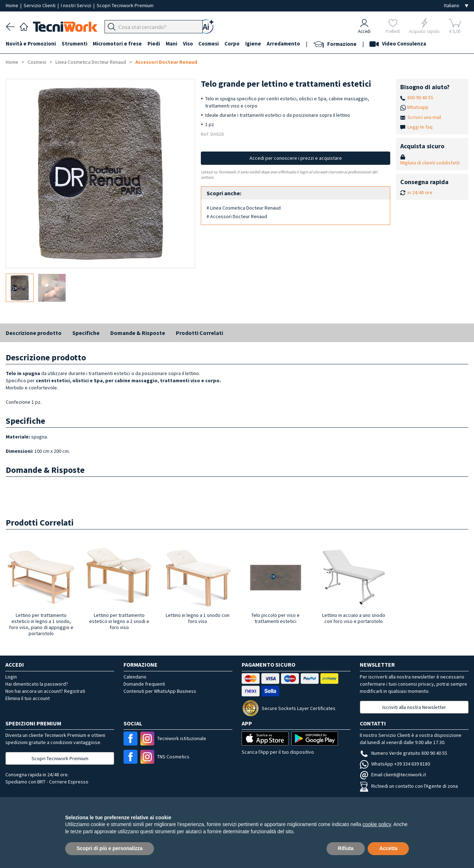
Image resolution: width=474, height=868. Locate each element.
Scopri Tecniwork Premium (125, 5)
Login (11, 677)
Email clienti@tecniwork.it (393, 775)
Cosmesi (209, 44)
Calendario (135, 677)
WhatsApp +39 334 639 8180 (395, 764)
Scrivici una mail (424, 117)
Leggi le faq (420, 127)
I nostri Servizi (77, 5)
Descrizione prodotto (34, 333)
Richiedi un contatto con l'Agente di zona (409, 786)
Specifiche (86, 333)
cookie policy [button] (377, 824)
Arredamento (284, 44)
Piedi (154, 44)
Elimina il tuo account (28, 698)
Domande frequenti (144, 684)
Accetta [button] (388, 848)
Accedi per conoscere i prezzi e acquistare (296, 158)
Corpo (233, 44)
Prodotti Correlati (199, 333)
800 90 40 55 (420, 97)
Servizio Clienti (40, 5)
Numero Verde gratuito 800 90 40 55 (403, 753)
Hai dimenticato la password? (37, 684)
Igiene (254, 44)
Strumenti (74, 44)
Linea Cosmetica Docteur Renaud (91, 62)
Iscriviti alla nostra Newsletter (414, 707)
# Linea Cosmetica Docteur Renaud (244, 208)
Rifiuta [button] (346, 848)
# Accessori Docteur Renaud (237, 216)
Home (13, 5)
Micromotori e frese (118, 44)
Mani (172, 44)
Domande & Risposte (138, 333)
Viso (188, 44)
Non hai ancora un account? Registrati (45, 691)
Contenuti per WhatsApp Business (160, 691)
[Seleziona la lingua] (456, 6)
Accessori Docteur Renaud (166, 62)
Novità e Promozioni (31, 44)
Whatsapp (418, 107)
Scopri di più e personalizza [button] (110, 848)
